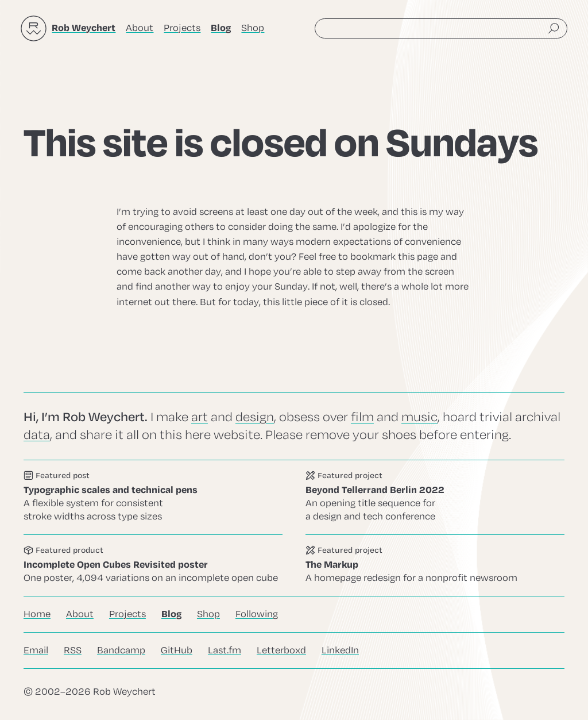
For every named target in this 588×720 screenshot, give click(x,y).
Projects (182, 28)
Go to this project (435, 497)
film (362, 417)
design (255, 417)
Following (257, 614)
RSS (73, 650)
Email (36, 650)
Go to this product (153, 565)
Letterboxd (281, 650)
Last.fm (225, 650)
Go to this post (153, 497)
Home (37, 614)
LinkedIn (340, 650)
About (140, 28)
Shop (253, 28)
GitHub (177, 650)
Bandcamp (121, 650)
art (200, 417)
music (419, 417)
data (37, 435)
